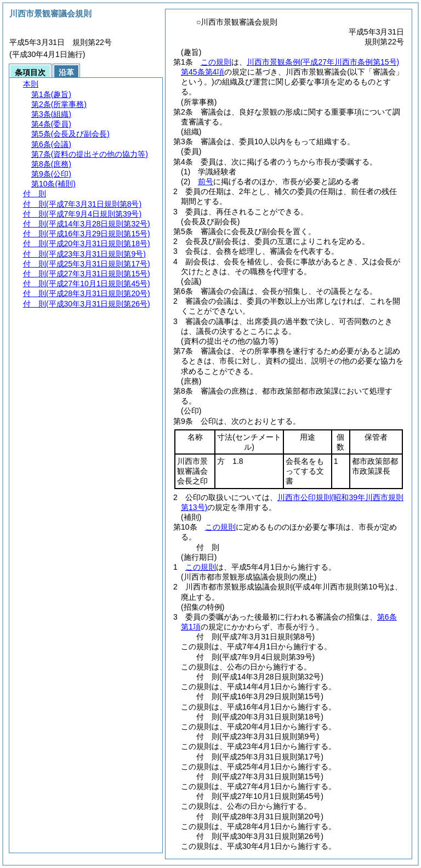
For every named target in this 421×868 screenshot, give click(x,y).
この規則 (216, 62)
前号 (206, 181)
